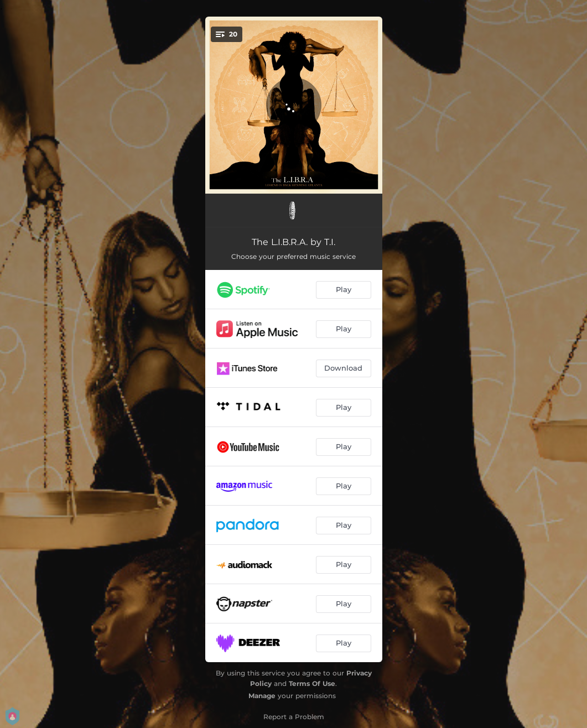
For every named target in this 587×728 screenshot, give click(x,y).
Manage (262, 696)
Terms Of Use (312, 683)
